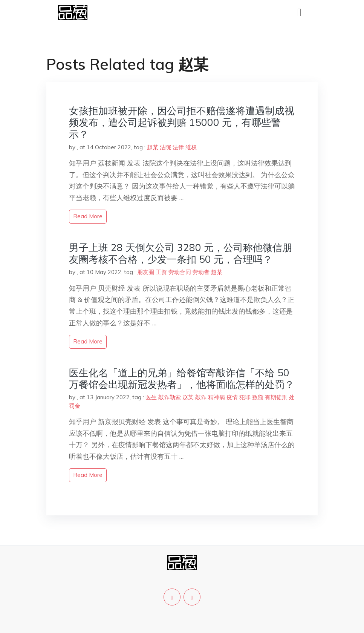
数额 (258, 397)
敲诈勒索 (170, 397)
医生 (151, 397)
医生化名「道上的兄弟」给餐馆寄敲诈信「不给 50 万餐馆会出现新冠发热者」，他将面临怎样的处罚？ (182, 379)
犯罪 (245, 397)
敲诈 (201, 397)
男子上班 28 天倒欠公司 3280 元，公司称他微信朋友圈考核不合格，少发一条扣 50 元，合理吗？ (180, 253)
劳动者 (201, 272)
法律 (178, 147)
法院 (165, 147)
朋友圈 (146, 272)
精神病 (216, 397)
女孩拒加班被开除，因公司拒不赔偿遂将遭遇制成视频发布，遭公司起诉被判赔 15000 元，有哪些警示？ (182, 122)
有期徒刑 (276, 397)
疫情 (232, 397)
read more (88, 216)
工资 (161, 272)
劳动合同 (180, 272)
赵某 (153, 147)
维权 (191, 147)
